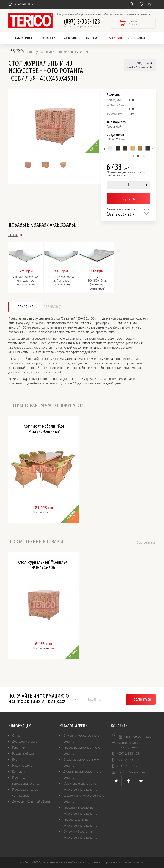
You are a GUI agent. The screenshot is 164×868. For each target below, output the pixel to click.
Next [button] (152, 149)
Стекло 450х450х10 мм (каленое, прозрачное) (97, 283)
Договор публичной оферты (32, 801)
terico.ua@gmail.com (131, 772)
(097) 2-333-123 (82, 21)
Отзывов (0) (68, 307)
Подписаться (142, 699)
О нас (16, 735)
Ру (151, 4)
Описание (27, 307)
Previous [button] (105, 149)
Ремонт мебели (23, 753)
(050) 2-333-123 (128, 760)
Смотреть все (146, 543)
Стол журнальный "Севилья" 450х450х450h (44, 565)
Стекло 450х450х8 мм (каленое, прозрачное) (61, 281)
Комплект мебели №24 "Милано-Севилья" (44, 429)
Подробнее (41, 512)
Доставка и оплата (25, 741)
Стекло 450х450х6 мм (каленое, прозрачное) (26, 281)
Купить (128, 198)
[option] (55, 126)
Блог (15, 759)
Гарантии (19, 747)
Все (36, 235)
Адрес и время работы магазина (81, 26)
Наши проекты (22, 765)
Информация (24, 4)
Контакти (18, 771)
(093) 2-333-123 (128, 766)
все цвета (139, 156)
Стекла (13, 235)
